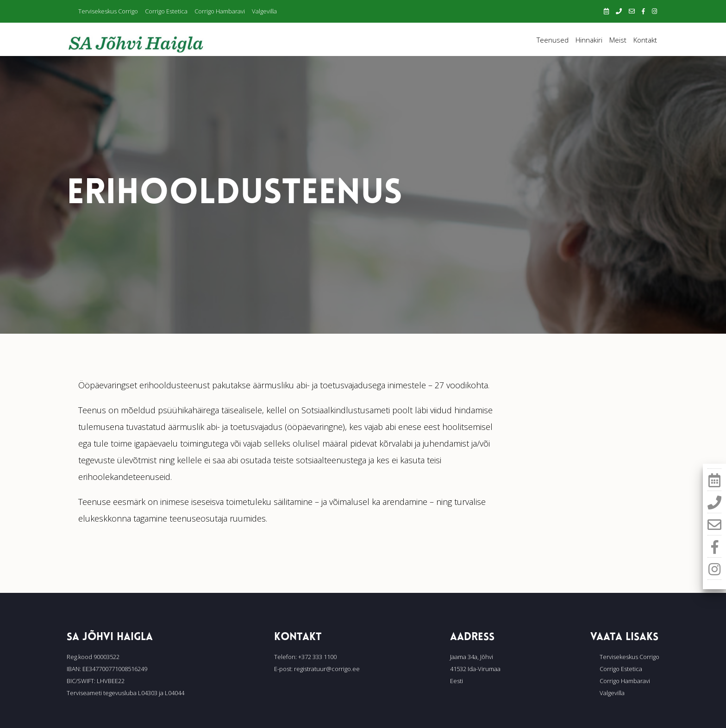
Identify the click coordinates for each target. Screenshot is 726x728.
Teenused (553, 40)
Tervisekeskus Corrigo (108, 11)
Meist (618, 40)
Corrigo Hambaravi (220, 11)
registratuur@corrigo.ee (327, 669)
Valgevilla (264, 11)
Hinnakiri (589, 40)
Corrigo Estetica (166, 11)
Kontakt (645, 40)
